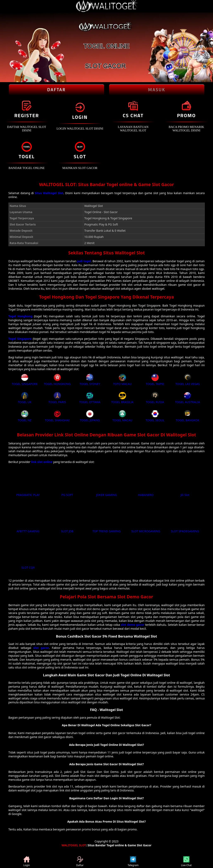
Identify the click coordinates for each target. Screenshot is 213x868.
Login (27, 862)
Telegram (133, 862)
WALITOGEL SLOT (74, 845)
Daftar (80, 862)
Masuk (157, 90)
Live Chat (186, 862)
